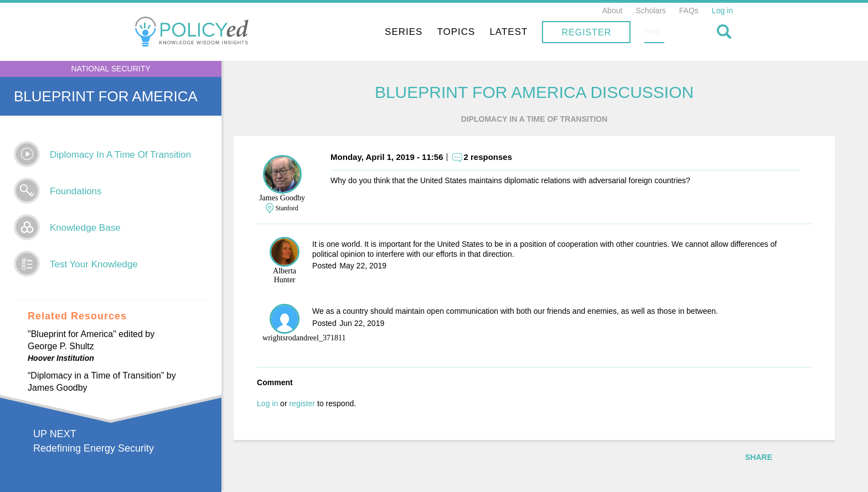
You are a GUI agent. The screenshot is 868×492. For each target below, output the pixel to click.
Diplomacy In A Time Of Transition (120, 155)
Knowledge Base (85, 228)
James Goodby (303, 199)
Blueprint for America (106, 96)
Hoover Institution (61, 358)
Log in (722, 11)
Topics (528, 32)
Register (659, 32)
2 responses (509, 158)
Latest (581, 32)
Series (476, 32)
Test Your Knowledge (94, 264)
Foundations (76, 191)
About (613, 11)
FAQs (689, 11)
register (323, 405)
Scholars (650, 11)
